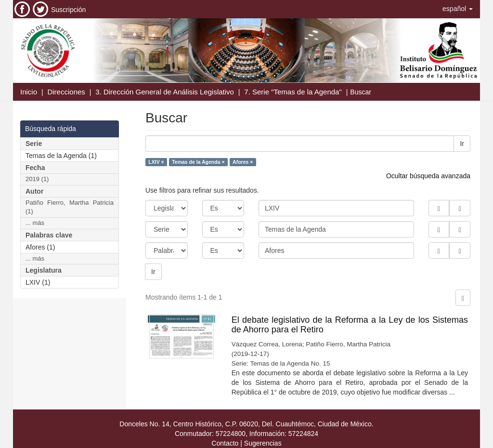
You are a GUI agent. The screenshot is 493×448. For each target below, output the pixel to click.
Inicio (29, 92)
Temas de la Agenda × (198, 162)
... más (35, 223)
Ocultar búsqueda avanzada (428, 176)
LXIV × (156, 162)
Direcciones (66, 92)
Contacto (225, 443)
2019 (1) (37, 179)
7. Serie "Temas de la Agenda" (293, 92)
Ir (462, 144)
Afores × (243, 162)
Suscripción (68, 10)
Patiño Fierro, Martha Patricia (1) (70, 207)
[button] (458, 9)
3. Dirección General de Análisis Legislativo (165, 92)
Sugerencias (263, 443)
